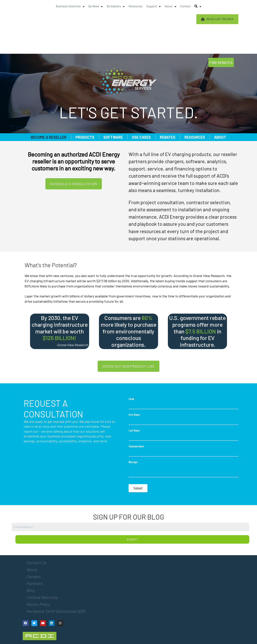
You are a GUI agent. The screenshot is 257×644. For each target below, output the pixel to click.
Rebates (168, 137)
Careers (34, 576)
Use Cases (141, 137)
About (220, 137)
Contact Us (37, 563)
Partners (34, 583)
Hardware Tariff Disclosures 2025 (56, 611)
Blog (31, 590)
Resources (195, 137)
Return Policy (38, 604)
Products (85, 137)
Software (113, 137)
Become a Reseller (49, 137)
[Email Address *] (130, 527)
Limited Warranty (42, 597)
